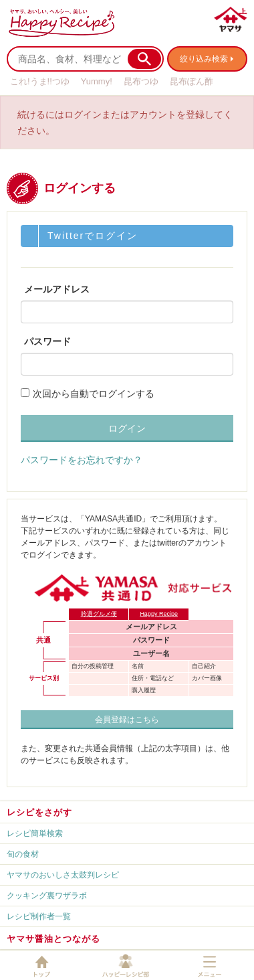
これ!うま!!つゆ (40, 81)
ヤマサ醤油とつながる (53, 939)
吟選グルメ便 (99, 614)
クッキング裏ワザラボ (47, 896)
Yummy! (97, 81)
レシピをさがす (39, 812)
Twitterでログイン (93, 236)
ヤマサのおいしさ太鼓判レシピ (63, 875)
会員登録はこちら (127, 720)
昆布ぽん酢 (192, 81)
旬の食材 (23, 854)
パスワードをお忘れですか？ (82, 460)
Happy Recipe (159, 614)
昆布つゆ (141, 81)
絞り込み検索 (204, 59)
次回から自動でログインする (94, 394)
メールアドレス (57, 289)
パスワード (47, 341)
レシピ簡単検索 (35, 833)
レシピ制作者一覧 (39, 916)
